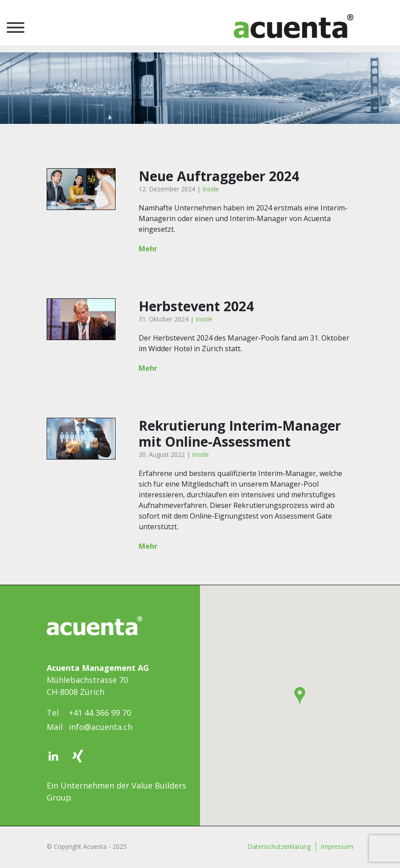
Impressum (337, 846)
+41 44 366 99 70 (100, 713)
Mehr (148, 249)
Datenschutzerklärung (279, 846)
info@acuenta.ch (101, 727)
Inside (211, 189)
